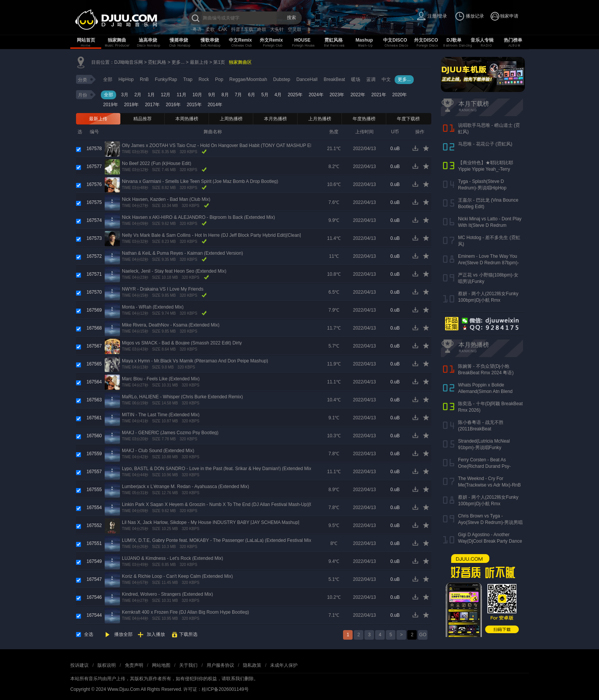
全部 (108, 79)
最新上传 (199, 62)
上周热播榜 (231, 119)
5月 (265, 95)
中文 (386, 79)
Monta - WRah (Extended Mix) (153, 307)
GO (423, 635)
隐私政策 (252, 665)
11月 (181, 95)
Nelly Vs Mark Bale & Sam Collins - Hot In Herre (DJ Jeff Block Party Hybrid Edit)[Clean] (211, 235)
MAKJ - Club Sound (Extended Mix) (158, 451)
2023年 (337, 95)
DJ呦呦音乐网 (129, 62)
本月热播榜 (275, 119)
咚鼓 (262, 29)
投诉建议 (79, 665)
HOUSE (302, 40)
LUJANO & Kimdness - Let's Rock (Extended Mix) (172, 558)
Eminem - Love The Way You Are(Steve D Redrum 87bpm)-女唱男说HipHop (488, 263)
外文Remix (271, 40)
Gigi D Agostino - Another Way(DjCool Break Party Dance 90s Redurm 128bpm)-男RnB (490, 541)
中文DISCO (395, 40)
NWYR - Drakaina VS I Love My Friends (163, 289)
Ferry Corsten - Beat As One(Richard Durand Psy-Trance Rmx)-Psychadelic (484, 466)
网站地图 (161, 665)
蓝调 (371, 79)
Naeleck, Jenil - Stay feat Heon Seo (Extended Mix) (174, 271)
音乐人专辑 (482, 40)
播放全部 (123, 634)
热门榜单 (513, 40)
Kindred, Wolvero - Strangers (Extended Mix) (168, 594)
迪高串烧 (148, 40)
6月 (252, 95)
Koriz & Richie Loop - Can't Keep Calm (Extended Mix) (177, 576)
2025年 (295, 95)
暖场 (356, 79)
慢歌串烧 (210, 40)
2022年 (358, 95)
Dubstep (282, 79)
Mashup (364, 40)
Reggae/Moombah (248, 79)
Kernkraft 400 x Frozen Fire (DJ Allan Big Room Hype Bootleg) (185, 612)
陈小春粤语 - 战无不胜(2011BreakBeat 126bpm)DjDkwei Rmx (481, 429)
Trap (188, 79)
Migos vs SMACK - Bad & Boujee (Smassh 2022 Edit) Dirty (182, 343)
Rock (204, 79)
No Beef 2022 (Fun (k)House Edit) (156, 163)
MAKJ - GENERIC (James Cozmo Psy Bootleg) (170, 433)
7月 (239, 95)
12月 (166, 95)
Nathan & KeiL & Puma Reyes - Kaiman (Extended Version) (182, 253)
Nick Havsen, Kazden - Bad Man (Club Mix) (166, 199)
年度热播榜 (364, 119)
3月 (125, 95)
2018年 (132, 105)
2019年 (111, 105)
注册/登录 (437, 16)
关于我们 (188, 665)
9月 (212, 95)
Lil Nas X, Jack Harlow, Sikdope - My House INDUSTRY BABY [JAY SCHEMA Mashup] (210, 522)
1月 (151, 95)
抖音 (236, 29)
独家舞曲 (117, 40)
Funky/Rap (166, 79)
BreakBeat (334, 79)
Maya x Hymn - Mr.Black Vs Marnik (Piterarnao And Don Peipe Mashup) (195, 361)
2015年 (194, 105)
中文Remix (240, 40)
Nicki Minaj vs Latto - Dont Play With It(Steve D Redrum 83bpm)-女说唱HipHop (490, 225)
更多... (178, 62)
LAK (223, 29)
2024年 (316, 95)
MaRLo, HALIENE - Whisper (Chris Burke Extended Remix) (182, 397)
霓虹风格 (333, 40)
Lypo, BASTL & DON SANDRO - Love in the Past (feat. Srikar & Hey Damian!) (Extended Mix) (217, 469)
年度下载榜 (408, 119)
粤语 (197, 29)
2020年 (400, 95)
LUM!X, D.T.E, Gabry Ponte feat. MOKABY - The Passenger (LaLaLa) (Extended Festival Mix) (217, 540)
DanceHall (307, 79)
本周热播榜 (187, 119)
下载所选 (188, 634)
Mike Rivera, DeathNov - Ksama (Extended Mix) (171, 325)
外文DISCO (426, 40)
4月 (278, 95)
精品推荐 (142, 119)
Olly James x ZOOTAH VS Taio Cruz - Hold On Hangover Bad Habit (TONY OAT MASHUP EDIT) (221, 145)
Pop (219, 79)
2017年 (152, 105)
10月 (197, 95)
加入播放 (156, 634)
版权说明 (107, 665)
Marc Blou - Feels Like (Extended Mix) (161, 379)
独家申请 (509, 16)
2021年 (379, 95)
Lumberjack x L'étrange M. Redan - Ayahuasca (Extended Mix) (185, 487)
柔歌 (210, 29)
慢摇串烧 (179, 40)
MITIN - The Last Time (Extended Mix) (161, 415)
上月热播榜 (320, 119)
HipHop (126, 79)
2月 (138, 95)
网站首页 (86, 40)
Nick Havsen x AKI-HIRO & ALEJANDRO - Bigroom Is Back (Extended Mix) (198, 217)
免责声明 (134, 665)
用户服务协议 (220, 665)
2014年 (215, 105)
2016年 (173, 105)
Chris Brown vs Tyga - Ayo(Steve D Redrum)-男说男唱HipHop (490, 522)
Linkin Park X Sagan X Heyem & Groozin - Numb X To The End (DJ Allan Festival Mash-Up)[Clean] (222, 504)
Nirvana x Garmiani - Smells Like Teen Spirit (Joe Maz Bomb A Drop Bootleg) (200, 181)
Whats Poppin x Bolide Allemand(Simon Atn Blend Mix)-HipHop (485, 391)
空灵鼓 (295, 29)
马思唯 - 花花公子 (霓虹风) (485, 144)
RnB (144, 79)
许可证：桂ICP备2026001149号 (216, 689)
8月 (225, 95)
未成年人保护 (284, 665)
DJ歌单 (454, 40)
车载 (249, 29)
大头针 (277, 29)
